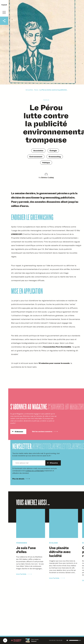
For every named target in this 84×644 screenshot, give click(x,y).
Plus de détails (21, 479)
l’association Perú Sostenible (57, 347)
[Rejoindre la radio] (16, 640)
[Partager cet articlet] (4, 21)
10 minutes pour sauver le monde (54, 363)
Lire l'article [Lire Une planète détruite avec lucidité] (57, 578)
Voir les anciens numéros (45, 431)
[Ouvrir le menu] (4, 12)
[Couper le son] (67, 640)
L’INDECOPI (17, 234)
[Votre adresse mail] (29, 463)
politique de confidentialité (35, 471)
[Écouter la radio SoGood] (5, 640)
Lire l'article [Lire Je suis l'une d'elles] (24, 574)
